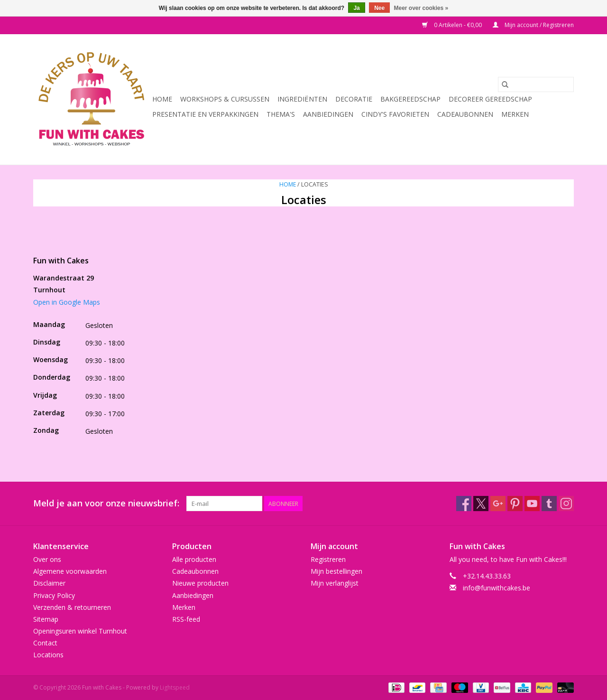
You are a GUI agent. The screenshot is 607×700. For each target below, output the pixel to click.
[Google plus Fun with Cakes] (498, 504)
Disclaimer (49, 583)
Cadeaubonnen (465, 114)
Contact (45, 643)
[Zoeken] (536, 84)
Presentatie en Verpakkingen (205, 114)
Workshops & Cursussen (225, 99)
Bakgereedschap (410, 99)
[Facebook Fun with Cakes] (464, 504)
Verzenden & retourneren (72, 607)
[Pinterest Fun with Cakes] (515, 504)
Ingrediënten (302, 99)
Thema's (281, 114)
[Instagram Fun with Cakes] (566, 504)
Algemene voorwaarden (70, 571)
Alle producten (194, 559)
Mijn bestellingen (336, 571)
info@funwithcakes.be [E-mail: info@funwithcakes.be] (497, 588)
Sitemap (46, 619)
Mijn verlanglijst (335, 583)
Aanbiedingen (328, 114)
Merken (515, 114)
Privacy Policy (54, 595)
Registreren (328, 559)
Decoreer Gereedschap (490, 99)
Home (162, 99)
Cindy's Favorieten (395, 114)
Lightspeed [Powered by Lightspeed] (175, 687)
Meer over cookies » (421, 8)
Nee (379, 8)
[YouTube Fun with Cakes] (532, 504)
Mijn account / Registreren (533, 25)
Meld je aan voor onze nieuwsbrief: (106, 503)
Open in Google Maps (67, 302)
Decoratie (354, 99)
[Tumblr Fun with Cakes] (549, 504)
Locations (48, 655)
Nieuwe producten (200, 583)
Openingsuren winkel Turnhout (80, 631)
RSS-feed (186, 619)
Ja (356, 8)
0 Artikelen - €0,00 (453, 25)
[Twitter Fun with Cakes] (481, 504)
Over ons (47, 559)
